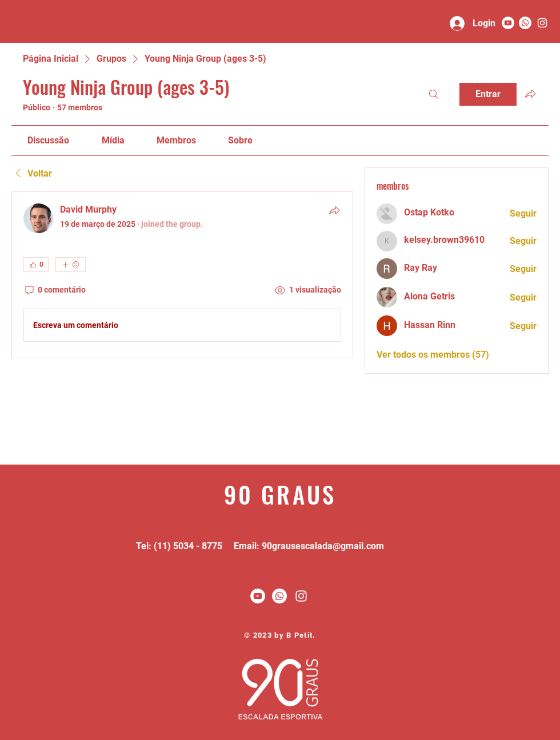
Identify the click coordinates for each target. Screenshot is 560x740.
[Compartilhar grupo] (530, 94)
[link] (48, 140)
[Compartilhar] (334, 210)
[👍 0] (36, 265)
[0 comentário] (55, 290)
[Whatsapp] (525, 23)
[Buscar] (434, 94)
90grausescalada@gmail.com (323, 546)
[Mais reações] (71, 265)
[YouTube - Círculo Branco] (508, 23)
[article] (182, 275)
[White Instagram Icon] (301, 596)
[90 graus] (542, 23)
